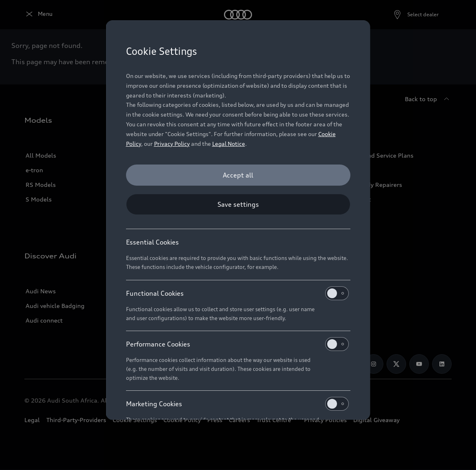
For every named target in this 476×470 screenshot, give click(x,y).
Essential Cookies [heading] (152, 242)
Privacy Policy (172, 144)
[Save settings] (238, 204)
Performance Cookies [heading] (237, 344)
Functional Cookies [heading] (237, 293)
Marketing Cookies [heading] (237, 404)
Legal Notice (229, 144)
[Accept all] (238, 175)
